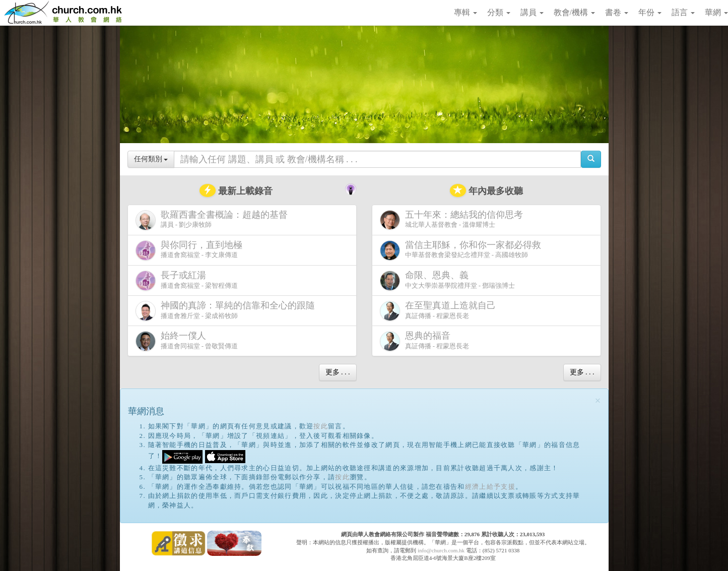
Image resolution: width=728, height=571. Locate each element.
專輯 (466, 12)
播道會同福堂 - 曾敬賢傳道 (187, 341)
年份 (650, 12)
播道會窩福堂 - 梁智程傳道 (187, 280)
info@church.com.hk (441, 550)
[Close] (598, 401)
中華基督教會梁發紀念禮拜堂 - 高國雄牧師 (462, 250)
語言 (683, 12)
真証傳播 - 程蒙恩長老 (440, 311)
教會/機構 (574, 12)
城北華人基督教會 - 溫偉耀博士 (453, 220)
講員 (532, 12)
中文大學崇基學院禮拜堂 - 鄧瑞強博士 (448, 280)
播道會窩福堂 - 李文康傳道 (191, 250)
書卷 (617, 12)
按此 (321, 426)
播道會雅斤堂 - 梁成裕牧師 (227, 311)
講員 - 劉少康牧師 (214, 220)
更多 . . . (338, 372)
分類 (499, 12)
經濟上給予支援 (490, 487)
